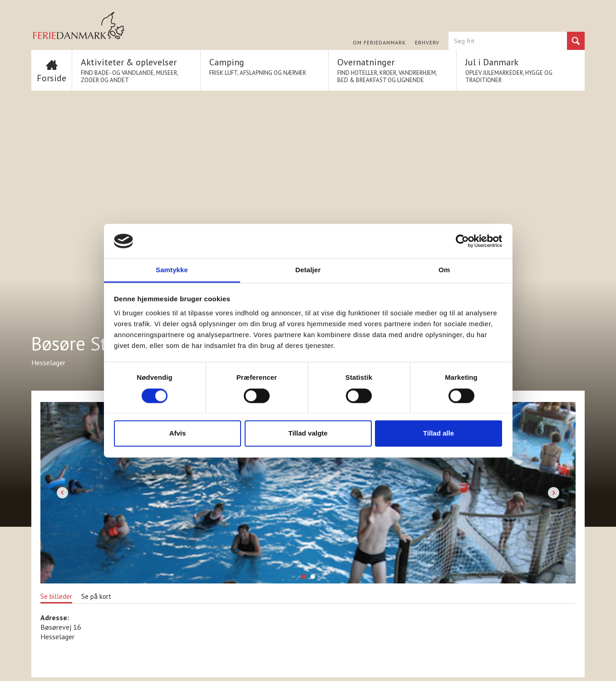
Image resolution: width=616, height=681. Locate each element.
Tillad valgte (308, 434)
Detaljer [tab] (308, 270)
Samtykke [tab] (172, 270)
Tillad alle (439, 434)
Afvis (178, 434)
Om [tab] (444, 270)
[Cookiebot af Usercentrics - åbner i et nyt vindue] (462, 241)
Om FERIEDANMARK (379, 43)
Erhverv (427, 43)
